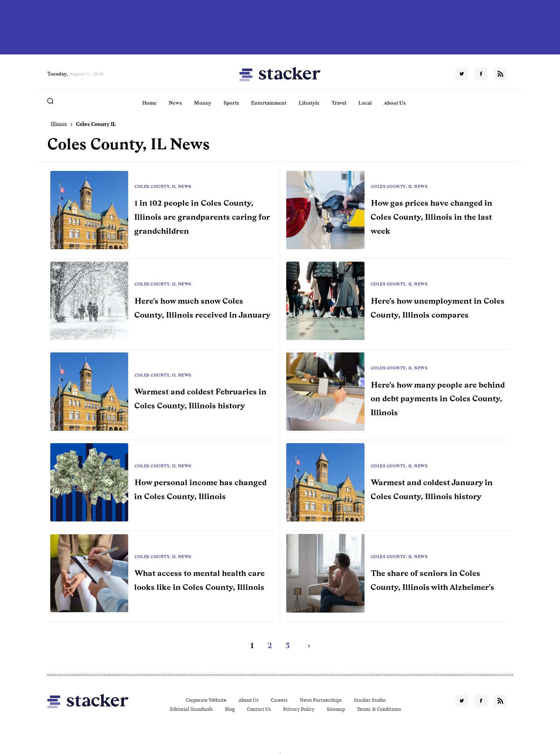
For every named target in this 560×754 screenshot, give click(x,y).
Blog (230, 709)
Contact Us (259, 709)
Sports (231, 103)
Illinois (59, 124)
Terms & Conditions (379, 709)
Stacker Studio (370, 700)
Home (149, 103)
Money (203, 103)
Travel (339, 103)
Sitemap (336, 709)
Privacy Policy (299, 709)
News (175, 103)
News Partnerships (321, 700)
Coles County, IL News (163, 186)
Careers (279, 700)
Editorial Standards (192, 709)
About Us (395, 103)
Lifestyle (309, 103)
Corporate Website (206, 700)
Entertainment (269, 103)
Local (365, 103)
